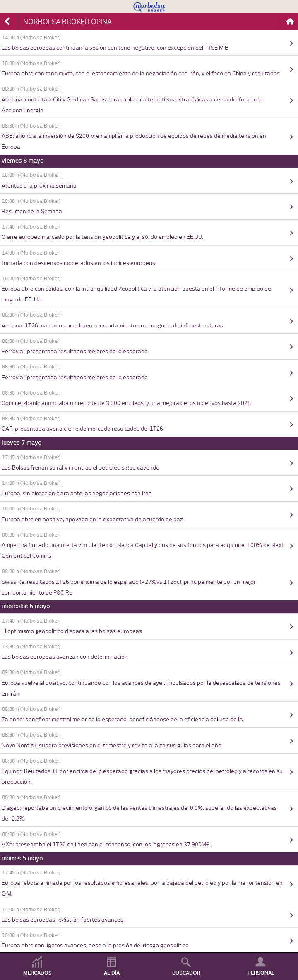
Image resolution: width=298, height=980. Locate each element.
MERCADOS (37, 973)
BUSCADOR (186, 973)
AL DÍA (112, 973)
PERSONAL (261, 973)
